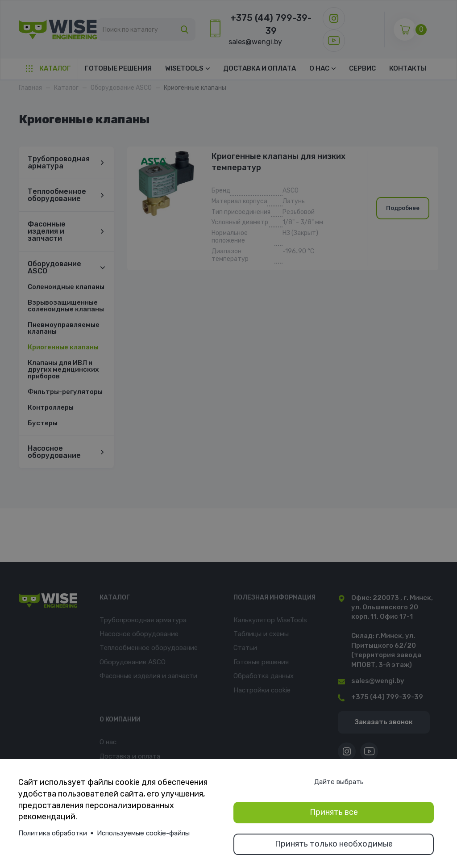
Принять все (334, 812)
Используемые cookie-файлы (143, 833)
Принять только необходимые (334, 844)
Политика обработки (53, 833)
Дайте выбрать (339, 782)
